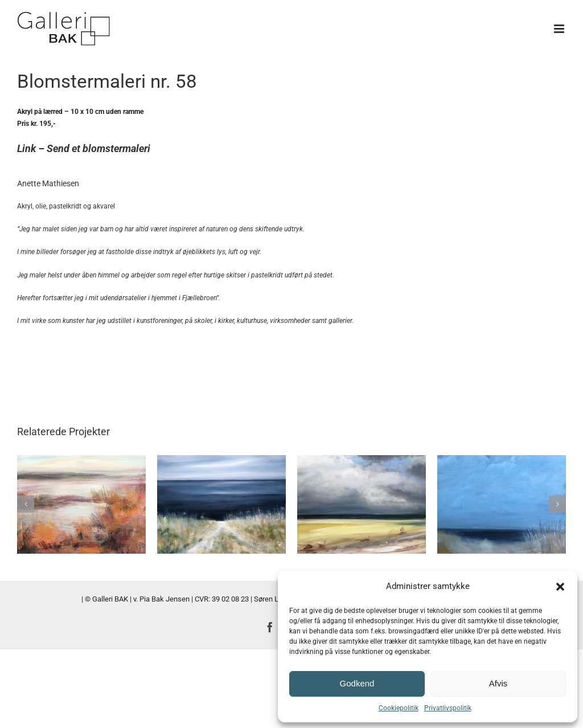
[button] (560, 587)
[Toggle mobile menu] (560, 29)
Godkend (357, 683)
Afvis (498, 683)
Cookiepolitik (399, 708)
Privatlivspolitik (448, 708)
